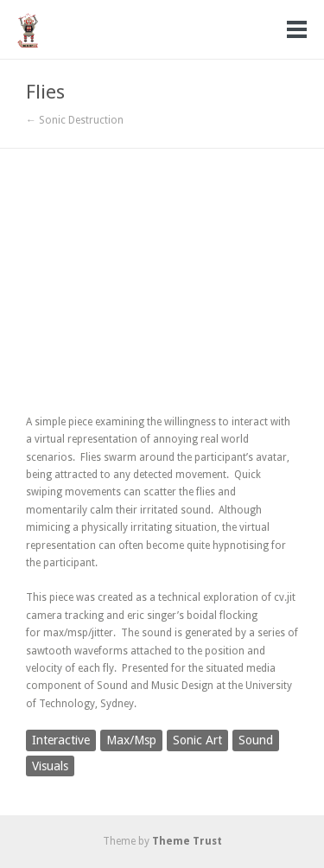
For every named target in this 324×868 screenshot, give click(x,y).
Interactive (61, 740)
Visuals (50, 766)
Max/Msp (131, 740)
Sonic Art (197, 740)
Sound (256, 740)
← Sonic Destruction (75, 120)
